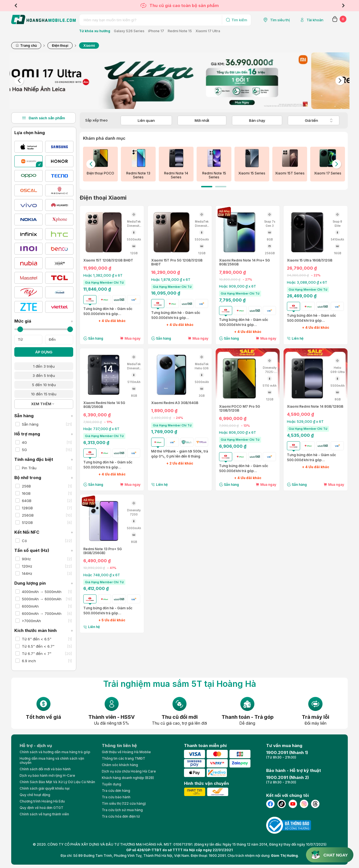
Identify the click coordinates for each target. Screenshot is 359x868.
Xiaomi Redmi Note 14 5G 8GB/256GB (104, 405)
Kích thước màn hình (44, 630)
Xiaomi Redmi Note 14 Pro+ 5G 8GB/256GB (244, 262)
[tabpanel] (100, 164)
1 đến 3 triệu (44, 366)
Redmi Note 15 (180, 31)
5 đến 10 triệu (44, 385)
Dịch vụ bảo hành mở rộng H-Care (47, 775)
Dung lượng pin (44, 583)
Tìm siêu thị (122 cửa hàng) (124, 803)
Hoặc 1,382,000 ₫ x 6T (103, 275)
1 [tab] (207, 187)
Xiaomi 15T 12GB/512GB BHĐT (108, 260)
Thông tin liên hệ (119, 746)
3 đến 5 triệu (44, 375)
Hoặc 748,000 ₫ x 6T (102, 575)
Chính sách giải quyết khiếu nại (45, 788)
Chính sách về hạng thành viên (44, 814)
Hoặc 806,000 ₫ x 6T (238, 432)
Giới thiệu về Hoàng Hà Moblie (126, 752)
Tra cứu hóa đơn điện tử (121, 816)
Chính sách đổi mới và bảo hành (45, 769)
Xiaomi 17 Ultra (208, 31)
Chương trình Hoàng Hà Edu (42, 801)
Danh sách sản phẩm (43, 118)
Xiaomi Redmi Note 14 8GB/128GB (315, 407)
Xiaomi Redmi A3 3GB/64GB (175, 403)
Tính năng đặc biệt (44, 459)
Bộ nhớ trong (44, 478)
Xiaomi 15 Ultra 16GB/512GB (310, 260)
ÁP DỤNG (44, 352)
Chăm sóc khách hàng (120, 765)
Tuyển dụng (111, 784)
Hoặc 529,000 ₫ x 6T (305, 421)
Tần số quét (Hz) (44, 550)
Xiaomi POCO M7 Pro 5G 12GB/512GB (240, 409)
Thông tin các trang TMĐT (124, 758)
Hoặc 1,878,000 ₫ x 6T (171, 279)
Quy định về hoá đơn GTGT (42, 808)
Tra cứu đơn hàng (116, 791)
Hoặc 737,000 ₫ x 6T (101, 429)
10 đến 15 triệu (44, 394)
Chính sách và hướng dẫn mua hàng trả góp (55, 752)
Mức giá (44, 321)
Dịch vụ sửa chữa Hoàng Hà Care (129, 771)
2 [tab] (221, 187)
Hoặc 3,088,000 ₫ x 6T (307, 282)
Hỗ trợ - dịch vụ (36, 746)
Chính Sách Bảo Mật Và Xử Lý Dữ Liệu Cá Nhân (57, 782)
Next (343, 6)
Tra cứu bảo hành (116, 797)
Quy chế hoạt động (35, 795)
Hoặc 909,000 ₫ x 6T (238, 286)
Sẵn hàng (44, 416)
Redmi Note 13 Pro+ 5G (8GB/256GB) (103, 551)
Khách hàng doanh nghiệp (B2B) (128, 778)
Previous (16, 6)
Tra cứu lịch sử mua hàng (122, 810)
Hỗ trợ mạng (44, 434)
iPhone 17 (156, 31)
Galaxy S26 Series (129, 31)
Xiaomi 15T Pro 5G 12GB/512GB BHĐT (177, 262)
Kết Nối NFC (44, 532)
